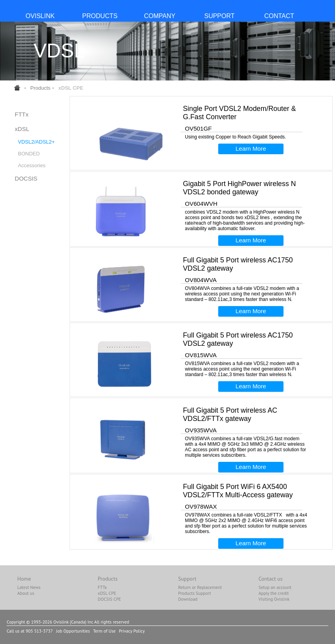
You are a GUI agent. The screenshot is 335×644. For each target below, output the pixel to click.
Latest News (29, 587)
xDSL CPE (107, 593)
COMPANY (160, 16)
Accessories (32, 165)
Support (187, 579)
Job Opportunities (73, 631)
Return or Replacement (200, 587)
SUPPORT (219, 16)
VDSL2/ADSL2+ (37, 142)
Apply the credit (273, 593)
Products (40, 88)
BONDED (29, 154)
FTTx (22, 114)
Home (24, 579)
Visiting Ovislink (274, 599)
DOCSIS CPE (110, 599)
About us (26, 593)
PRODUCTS (100, 16)
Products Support (195, 593)
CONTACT (279, 16)
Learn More (251, 149)
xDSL (22, 129)
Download (188, 599)
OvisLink (40, 16)
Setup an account (275, 587)
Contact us (270, 579)
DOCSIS (26, 178)
